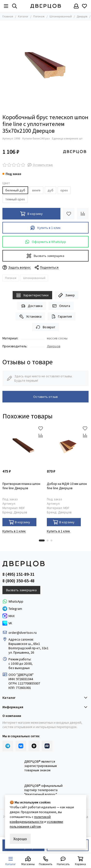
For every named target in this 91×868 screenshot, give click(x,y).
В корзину (20, 522)
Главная (8, 16)
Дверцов (82, 16)
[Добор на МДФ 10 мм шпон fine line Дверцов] (68, 446)
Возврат (45, 327)
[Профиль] (76, 6)
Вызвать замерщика (45, 256)
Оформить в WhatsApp (46, 242)
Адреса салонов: (21, 639)
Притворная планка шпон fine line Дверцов (21, 486)
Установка (30, 317)
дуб (50, 190)
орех (64, 190)
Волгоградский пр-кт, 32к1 (29, 648)
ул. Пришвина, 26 (21, 652)
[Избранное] (84, 6)
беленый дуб (15, 190)
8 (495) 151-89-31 (18, 574)
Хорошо (20, 839)
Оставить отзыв (45, 397)
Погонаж (39, 16)
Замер (66, 295)
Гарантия (62, 317)
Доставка (32, 306)
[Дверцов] (46, 6)
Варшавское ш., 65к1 (24, 644)
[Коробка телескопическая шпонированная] (45, 66)
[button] (42, 540)
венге (36, 190)
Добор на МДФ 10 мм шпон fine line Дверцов (67, 486)
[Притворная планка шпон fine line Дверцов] (23, 446)
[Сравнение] (83, 214)
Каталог (23, 16)
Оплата (61, 306)
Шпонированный (61, 16)
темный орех (15, 199)
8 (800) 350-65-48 (18, 581)
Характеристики (32, 295)
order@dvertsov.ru (23, 633)
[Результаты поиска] (15, 6)
